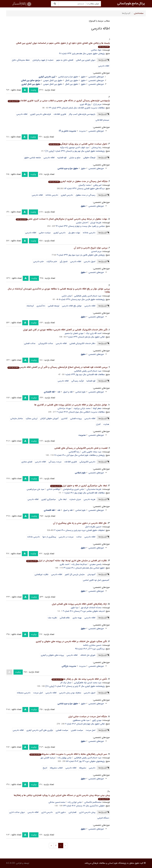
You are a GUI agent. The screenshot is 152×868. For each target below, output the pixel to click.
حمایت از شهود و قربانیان (43, 60)
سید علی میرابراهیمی (35, 489)
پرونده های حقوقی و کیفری (52, 655)
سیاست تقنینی (77, 730)
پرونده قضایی (76, 418)
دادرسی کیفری (67, 195)
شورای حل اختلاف (88, 655)
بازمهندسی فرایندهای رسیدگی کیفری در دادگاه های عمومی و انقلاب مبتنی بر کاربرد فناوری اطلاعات (59, 101)
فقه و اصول (68, 392)
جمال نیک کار (66, 683)
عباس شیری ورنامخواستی (73, 489)
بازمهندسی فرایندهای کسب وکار (82, 114)
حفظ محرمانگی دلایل (21, 60)
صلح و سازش (75, 158)
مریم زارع (97, 104)
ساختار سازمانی (17, 418)
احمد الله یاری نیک (94, 333)
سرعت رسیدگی (55, 462)
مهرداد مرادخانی (64, 408)
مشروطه (83, 768)
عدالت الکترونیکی (46, 343)
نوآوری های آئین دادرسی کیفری (40, 730)
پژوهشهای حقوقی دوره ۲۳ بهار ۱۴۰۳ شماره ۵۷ (85, 761)
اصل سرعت (38, 693)
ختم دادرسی (38, 261)
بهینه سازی (77, 618)
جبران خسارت (75, 499)
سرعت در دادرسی (66, 537)
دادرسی (92, 768)
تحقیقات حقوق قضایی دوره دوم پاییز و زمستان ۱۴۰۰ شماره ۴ (79, 530)
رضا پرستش (96, 147)
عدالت (79, 537)
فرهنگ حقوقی (89, 158)
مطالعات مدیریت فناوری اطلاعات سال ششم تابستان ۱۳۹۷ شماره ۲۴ (77, 108)
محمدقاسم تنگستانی (93, 802)
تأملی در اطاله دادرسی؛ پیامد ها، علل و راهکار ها (79, 679)
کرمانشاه (30, 306)
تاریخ (45, 768)
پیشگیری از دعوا (49, 537)
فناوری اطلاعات (60, 114)
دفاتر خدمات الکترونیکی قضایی (82, 343)
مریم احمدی (96, 251)
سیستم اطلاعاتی (102, 120)
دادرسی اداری (47, 812)
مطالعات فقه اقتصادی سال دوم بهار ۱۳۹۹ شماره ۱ (85, 374)
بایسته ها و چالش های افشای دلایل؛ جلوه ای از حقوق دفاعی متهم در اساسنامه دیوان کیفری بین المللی (63, 45)
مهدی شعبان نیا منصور (74, 333)
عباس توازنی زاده (75, 802)
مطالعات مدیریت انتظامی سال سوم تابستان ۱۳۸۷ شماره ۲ (81, 412)
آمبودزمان (91, 574)
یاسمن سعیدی (95, 564)
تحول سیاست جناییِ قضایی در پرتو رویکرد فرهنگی (78, 144)
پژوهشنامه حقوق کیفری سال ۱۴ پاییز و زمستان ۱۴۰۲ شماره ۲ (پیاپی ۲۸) (75, 686)
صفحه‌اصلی (139, 13)
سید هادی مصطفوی (81, 720)
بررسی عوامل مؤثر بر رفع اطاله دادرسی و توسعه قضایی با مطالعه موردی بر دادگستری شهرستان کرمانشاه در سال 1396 (59, 291)
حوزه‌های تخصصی (96, 77)
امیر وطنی (97, 185)
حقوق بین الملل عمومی (53, 80)
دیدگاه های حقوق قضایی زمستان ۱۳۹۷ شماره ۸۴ (84, 188)
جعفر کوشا (97, 408)
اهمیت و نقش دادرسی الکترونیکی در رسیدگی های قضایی (81, 448)
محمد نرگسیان (85, 185)
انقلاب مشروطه (56, 768)
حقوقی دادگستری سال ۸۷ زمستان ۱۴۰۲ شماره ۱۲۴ (84, 806)
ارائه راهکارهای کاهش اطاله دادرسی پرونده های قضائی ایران (79, 604)
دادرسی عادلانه (52, 195)
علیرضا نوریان (96, 223)
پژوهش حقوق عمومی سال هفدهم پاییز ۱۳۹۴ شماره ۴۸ (82, 54)
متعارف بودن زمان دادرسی (70, 693)
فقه (59, 392)
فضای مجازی (27, 462)
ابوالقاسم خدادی (54, 489)
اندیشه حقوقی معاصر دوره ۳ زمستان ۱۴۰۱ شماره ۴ (84, 611)
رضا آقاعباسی (74, 452)
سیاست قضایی (62, 730)
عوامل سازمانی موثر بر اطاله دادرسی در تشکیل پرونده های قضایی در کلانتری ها (71, 405)
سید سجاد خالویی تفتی (92, 452)
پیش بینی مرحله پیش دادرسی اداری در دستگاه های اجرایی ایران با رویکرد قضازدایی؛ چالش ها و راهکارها (62, 797)
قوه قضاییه (62, 158)
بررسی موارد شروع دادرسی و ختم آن (91, 248)
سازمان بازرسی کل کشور (75, 574)
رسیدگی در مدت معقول (85, 195)
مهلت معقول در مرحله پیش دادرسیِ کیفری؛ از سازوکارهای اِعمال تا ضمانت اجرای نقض (61, 219)
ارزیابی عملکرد (32, 418)
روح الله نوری (85, 104)
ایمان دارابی (67, 296)
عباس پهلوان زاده (65, 758)
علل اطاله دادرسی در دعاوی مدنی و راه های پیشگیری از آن (80, 523)
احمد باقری (64, 564)
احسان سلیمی (82, 223)
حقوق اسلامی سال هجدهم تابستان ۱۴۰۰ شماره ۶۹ (84, 568)
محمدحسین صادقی (57, 802)
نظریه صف (52, 618)
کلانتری (64, 418)
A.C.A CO (11, 863)
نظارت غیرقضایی (41, 574)
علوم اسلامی (81, 392)
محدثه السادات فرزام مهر (91, 608)
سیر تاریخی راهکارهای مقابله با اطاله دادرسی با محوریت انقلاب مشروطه (68, 754)
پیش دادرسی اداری (87, 812)
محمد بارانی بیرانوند (82, 408)
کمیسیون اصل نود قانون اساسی (96, 580)
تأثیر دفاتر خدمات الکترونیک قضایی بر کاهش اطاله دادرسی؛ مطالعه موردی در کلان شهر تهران (65, 330)
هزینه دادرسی (90, 499)
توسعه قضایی (54, 306)
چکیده (34, 90)
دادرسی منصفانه (24, 693)
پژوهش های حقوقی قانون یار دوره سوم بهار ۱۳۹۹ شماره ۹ (81, 255)
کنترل (98, 424)
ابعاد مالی (62, 499)
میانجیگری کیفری (48, 499)
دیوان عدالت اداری (17, 812)
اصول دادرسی (90, 261)
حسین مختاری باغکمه (92, 645)
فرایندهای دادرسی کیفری (40, 114)
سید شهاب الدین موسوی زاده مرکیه (75, 147)
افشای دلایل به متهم (65, 60)
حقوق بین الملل (72, 80)
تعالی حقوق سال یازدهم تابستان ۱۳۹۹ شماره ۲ (86, 337)
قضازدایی (72, 812)
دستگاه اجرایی (103, 818)
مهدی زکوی (97, 720)
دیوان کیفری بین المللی (86, 60)
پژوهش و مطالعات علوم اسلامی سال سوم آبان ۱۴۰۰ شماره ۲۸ (79, 455)
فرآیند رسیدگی (77, 381)
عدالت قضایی (30, 343)
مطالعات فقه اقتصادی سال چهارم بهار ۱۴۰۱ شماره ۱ (84, 493)
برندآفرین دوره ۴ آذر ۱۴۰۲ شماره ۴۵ (90, 649)
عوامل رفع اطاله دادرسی (72, 306)
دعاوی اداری (61, 812)
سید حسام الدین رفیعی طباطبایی (88, 296)
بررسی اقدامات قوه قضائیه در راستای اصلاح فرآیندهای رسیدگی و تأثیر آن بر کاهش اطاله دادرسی (57, 367)
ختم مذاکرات (52, 261)
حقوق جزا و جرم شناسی (68, 77)
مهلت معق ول (74, 233)
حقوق (83, 77)
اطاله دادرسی (104, 66)
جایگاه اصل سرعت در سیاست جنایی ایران (88, 717)
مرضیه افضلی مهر (48, 758)
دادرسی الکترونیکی (87, 462)
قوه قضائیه (91, 381)
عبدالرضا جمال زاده (79, 564)
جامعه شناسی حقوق (33, 158)
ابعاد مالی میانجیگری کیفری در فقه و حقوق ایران (78, 486)
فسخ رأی (64, 261)
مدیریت (82, 131)
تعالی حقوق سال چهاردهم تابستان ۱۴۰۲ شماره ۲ (85, 724)
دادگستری (41, 306)
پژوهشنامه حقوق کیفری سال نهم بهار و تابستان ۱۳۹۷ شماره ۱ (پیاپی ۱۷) (75, 151)
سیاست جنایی (45, 233)
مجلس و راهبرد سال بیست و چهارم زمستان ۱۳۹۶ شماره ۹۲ (80, 226)
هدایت (106, 424)
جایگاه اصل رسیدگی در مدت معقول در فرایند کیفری (78, 181)
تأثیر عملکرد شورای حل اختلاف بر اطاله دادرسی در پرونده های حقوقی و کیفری (71, 641)
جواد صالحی (96, 50)
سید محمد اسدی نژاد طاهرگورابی (88, 683)
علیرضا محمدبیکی (94, 489)
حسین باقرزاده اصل (93, 527)
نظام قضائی (65, 618)
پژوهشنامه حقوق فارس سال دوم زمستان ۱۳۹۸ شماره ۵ (82, 299)
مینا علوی (75, 608)
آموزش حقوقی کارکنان (49, 418)
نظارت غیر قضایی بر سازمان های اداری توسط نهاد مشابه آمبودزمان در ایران (66, 561)
